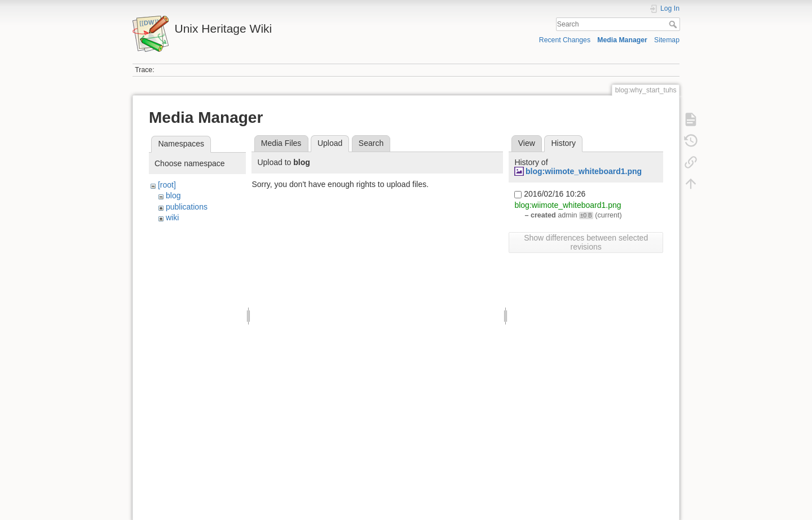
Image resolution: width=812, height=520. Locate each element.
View (527, 143)
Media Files (281, 143)
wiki (172, 217)
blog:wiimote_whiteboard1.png (584, 171)
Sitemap (667, 40)
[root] (167, 185)
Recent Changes (565, 40)
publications (187, 207)
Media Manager (622, 40)
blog (173, 195)
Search (674, 24)
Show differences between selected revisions (586, 242)
